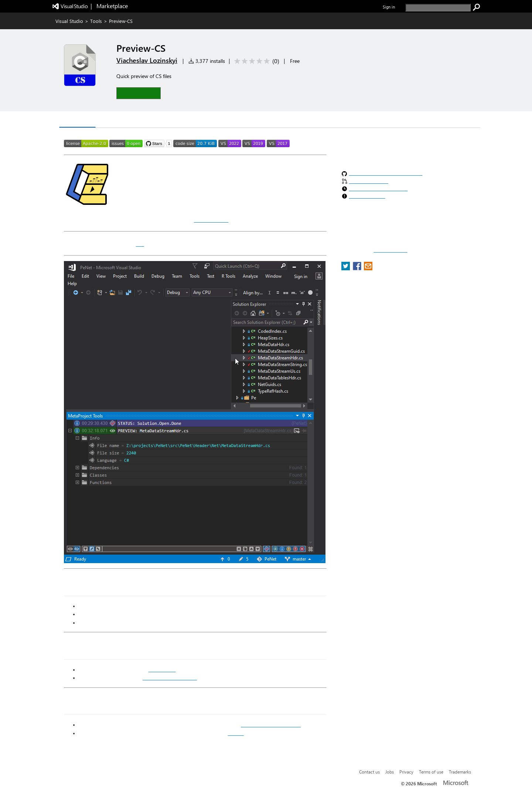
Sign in (389, 7)
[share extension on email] (368, 268)
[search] (438, 8)
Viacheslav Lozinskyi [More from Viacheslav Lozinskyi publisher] (147, 60)
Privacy (406, 772)
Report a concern (390, 250)
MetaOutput (211, 220)
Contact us (369, 772)
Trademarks (460, 772)
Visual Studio (69, 21)
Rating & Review (150, 120)
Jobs (390, 772)
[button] (139, 93)
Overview (77, 120)
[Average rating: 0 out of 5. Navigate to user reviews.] (255, 61)
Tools (96, 21)
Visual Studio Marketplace (271, 725)
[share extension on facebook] (358, 268)
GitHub (236, 733)
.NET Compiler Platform (170, 678)
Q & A (109, 120)
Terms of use (431, 772)
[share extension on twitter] (346, 268)
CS (140, 244)
